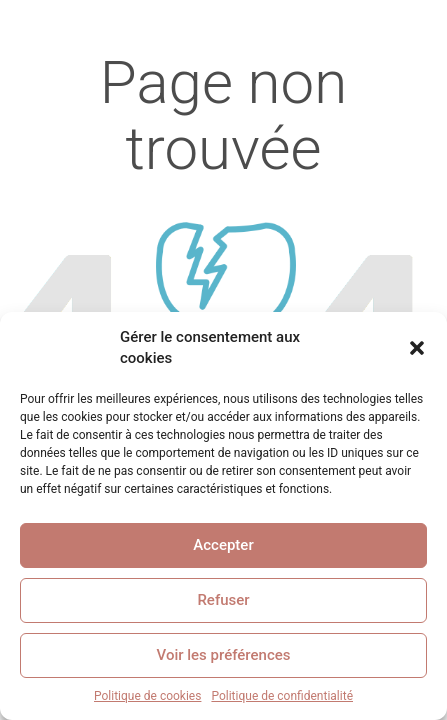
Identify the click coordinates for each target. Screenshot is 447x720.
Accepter (223, 545)
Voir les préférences (224, 655)
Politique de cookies (147, 696)
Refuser (223, 600)
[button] (417, 348)
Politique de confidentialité (282, 696)
